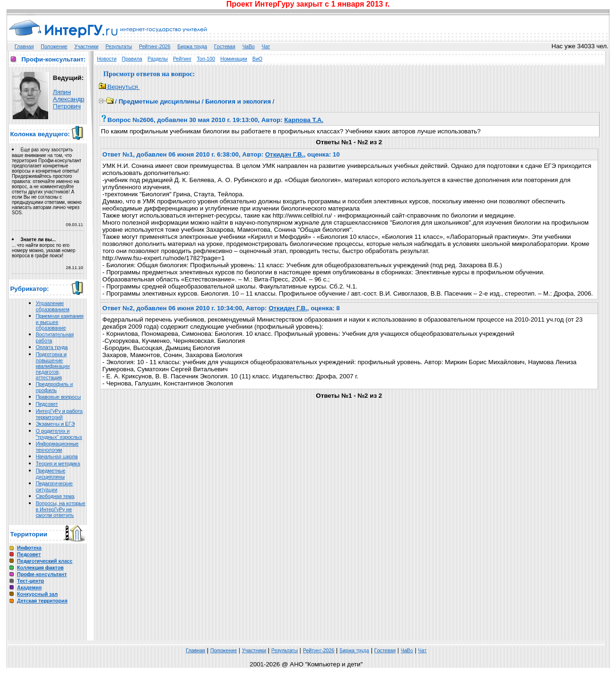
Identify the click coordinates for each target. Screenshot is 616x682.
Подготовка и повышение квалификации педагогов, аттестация (53, 366)
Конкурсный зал (37, 594)
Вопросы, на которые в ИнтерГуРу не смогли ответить (61, 509)
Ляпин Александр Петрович (69, 99)
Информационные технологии (57, 447)
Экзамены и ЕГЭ (55, 424)
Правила (132, 59)
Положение (54, 46)
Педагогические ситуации (54, 486)
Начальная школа (57, 456)
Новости (107, 59)
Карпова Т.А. (304, 120)
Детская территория (42, 601)
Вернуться (119, 87)
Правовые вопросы (58, 397)
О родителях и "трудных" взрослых (59, 434)
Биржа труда (192, 46)
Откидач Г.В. (285, 154)
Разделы (158, 59)
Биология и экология (238, 101)
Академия (29, 587)
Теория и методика (58, 463)
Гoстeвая (225, 46)
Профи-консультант (42, 574)
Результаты (119, 46)
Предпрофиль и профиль (55, 387)
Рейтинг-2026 (155, 46)
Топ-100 (206, 59)
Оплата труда (52, 347)
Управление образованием (53, 306)
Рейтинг (182, 59)
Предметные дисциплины (51, 474)
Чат (266, 46)
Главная (24, 46)
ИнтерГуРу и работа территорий (59, 414)
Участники (86, 46)
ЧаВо (249, 46)
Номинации (234, 59)
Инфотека (29, 548)
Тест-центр (30, 581)
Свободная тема (55, 496)
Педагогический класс (45, 561)
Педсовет (47, 404)
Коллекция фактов (40, 568)
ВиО (257, 59)
